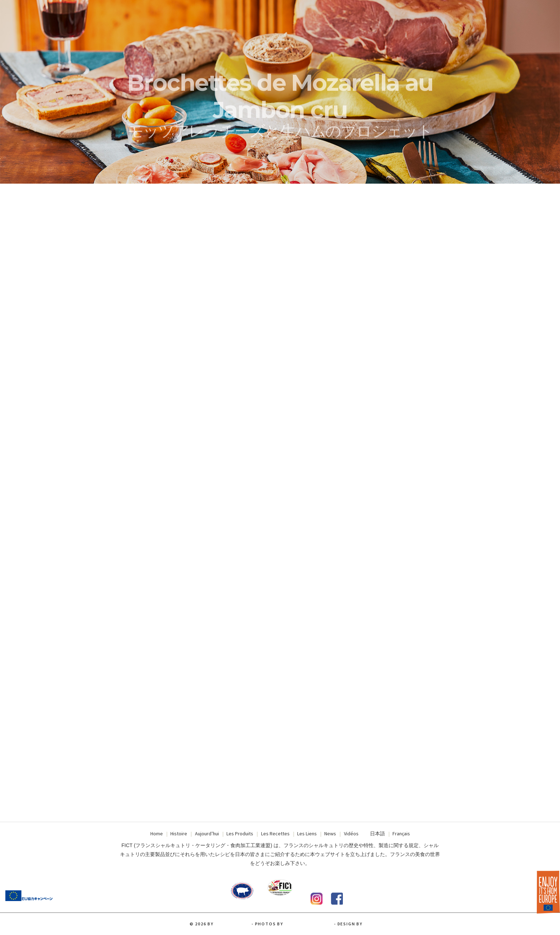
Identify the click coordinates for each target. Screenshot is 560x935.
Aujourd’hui (207, 834)
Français (401, 834)
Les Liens (307, 834)
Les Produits (240, 834)
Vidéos (351, 834)
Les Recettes (275, 834)
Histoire (179, 834)
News (330, 834)
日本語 (377, 834)
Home (157, 834)
